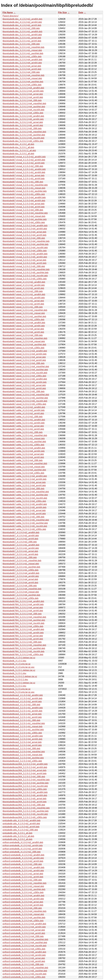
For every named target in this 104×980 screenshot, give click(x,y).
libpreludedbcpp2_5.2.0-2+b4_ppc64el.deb (23, 758)
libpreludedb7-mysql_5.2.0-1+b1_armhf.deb (24, 179)
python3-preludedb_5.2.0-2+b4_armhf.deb (23, 905)
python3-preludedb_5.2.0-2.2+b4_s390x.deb (24, 949)
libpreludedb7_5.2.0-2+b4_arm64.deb (21, 576)
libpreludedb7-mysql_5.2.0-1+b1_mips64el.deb (25, 185)
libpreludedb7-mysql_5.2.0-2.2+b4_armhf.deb (24, 235)
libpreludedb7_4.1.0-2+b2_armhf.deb (20, 539)
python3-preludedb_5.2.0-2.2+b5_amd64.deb (24, 952)
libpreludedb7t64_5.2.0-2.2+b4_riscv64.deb (23, 623)
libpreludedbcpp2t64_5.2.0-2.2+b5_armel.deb (24, 799)
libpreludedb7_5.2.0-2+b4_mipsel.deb (21, 592)
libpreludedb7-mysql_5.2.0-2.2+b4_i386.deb (24, 238)
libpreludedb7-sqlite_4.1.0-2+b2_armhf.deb (23, 413)
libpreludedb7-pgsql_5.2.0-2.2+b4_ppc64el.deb (25, 370)
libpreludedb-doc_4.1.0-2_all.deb (18, 144)
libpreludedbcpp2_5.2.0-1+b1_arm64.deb (22, 711)
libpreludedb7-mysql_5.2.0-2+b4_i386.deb (23, 210)
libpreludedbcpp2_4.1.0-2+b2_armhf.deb (22, 702)
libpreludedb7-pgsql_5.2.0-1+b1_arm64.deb (24, 298)
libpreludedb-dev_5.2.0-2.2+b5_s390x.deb (23, 141)
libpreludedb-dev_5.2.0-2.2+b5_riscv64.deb (23, 138)
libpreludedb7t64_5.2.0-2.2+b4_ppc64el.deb (24, 620)
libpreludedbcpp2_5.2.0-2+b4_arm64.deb (22, 739)
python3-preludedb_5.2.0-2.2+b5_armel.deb (24, 958)
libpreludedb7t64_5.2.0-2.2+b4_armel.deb (23, 608)
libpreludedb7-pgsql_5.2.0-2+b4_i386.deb (23, 335)
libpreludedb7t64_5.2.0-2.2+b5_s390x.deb (23, 655)
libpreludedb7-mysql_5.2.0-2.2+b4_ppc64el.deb (25, 244)
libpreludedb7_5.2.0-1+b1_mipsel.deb (21, 564)
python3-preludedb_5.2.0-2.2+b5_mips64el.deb (25, 968)
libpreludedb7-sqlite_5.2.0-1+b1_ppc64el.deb (24, 442)
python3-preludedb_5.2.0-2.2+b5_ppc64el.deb (25, 971)
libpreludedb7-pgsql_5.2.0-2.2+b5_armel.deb (24, 385)
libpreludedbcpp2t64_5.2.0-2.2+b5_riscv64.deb (25, 814)
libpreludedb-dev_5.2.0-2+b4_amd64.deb (22, 60)
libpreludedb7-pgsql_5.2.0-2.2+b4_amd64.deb (25, 351)
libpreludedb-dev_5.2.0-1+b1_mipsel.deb (22, 50)
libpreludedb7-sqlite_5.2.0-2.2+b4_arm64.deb (24, 479)
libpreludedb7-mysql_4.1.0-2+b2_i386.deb (23, 166)
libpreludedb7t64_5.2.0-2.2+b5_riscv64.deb (23, 651)
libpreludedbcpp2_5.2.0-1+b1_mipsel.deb (22, 726)
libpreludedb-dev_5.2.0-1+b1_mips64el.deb (23, 47)
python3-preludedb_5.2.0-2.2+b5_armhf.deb (24, 961)
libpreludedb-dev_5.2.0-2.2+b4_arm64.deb (23, 91)
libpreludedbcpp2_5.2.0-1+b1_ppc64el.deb (23, 730)
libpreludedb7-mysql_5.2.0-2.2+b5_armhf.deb (24, 263)
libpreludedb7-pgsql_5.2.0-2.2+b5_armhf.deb (24, 388)
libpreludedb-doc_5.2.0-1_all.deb (18, 147)
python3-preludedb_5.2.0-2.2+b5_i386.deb (23, 964)
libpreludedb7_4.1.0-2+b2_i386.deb (20, 542)
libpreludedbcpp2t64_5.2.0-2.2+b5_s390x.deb (25, 817)
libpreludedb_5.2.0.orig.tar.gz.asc (19, 692)
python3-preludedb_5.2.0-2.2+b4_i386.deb (23, 936)
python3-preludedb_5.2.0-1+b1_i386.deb (22, 880)
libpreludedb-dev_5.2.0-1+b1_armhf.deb (22, 41)
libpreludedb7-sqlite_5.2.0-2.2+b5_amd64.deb (25, 504)
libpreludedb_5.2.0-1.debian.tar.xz (19, 670)
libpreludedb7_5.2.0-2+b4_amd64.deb (21, 573)
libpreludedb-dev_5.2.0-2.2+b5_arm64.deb (23, 119)
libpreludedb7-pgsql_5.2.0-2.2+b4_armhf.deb (24, 360)
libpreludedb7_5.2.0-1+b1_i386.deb (20, 557)
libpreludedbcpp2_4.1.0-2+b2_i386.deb (21, 705)
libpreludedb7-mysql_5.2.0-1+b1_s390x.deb (24, 194)
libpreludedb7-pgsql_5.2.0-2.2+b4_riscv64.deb (25, 373)
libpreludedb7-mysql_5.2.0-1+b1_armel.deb (23, 175)
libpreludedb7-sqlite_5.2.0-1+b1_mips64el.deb (25, 435)
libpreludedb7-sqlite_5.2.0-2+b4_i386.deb (23, 460)
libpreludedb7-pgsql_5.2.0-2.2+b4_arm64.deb (25, 354)
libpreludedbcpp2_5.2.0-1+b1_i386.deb (21, 720)
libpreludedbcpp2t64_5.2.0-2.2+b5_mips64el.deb (26, 808)
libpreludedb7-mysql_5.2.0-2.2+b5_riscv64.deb (25, 276)
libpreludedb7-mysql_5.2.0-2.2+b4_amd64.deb (25, 226)
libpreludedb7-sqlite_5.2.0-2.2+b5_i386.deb (23, 517)
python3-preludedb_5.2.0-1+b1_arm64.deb (23, 871)
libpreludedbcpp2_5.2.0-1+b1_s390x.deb (22, 733)
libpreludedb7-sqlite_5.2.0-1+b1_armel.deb (23, 426)
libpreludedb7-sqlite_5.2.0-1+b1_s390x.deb (23, 445)
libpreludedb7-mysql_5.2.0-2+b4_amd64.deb (24, 197)
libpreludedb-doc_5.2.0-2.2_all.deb (19, 150)
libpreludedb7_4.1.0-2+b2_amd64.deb (21, 532)
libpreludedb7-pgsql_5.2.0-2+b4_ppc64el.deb (24, 345)
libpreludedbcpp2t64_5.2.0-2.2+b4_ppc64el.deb (26, 783)
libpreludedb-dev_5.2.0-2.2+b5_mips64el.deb (24, 132)
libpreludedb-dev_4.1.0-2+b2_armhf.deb (22, 25)
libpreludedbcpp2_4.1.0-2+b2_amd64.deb (23, 695)
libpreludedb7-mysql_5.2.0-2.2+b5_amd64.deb (25, 254)
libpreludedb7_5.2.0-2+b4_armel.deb (20, 579)
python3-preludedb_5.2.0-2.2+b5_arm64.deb (24, 955)
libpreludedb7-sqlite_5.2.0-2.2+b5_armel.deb (24, 510)
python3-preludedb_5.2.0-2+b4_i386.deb (22, 908)
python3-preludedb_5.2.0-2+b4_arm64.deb (23, 899)
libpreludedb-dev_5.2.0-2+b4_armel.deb (22, 66)
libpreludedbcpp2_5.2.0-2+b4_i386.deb (21, 749)
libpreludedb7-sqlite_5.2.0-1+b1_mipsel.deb (24, 438)
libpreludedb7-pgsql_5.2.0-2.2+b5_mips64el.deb (26, 395)
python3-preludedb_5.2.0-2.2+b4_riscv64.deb (24, 946)
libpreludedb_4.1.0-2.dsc (14, 661)
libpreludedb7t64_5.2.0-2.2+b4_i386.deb (22, 614)
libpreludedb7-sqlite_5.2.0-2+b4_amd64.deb (24, 448)
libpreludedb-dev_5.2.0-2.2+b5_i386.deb (22, 128)
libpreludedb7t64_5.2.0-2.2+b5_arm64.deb (23, 633)
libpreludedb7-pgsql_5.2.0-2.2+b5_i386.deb (23, 392)
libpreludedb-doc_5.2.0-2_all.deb (18, 154)
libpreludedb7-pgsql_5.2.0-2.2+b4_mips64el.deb (26, 367)
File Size (62, 12)
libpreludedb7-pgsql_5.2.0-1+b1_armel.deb (23, 301)
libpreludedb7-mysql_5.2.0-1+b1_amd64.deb (24, 169)
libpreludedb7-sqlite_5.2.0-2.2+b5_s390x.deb (24, 529)
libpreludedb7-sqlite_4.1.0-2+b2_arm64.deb (24, 410)
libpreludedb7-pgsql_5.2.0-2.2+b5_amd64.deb (25, 379)
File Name (8, 12)
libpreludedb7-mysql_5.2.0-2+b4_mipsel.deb (24, 216)
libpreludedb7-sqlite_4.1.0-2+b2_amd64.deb (24, 407)
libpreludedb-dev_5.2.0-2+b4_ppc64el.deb (23, 82)
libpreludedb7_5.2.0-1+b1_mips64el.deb (22, 561)
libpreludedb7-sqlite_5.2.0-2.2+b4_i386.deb (23, 489)
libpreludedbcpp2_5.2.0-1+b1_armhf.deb (22, 717)
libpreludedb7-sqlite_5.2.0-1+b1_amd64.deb (24, 420)
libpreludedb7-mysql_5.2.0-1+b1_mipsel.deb (24, 188)
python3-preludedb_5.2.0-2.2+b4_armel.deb (24, 930)
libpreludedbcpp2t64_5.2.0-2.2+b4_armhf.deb (25, 773)
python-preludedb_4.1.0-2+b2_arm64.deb (23, 845)
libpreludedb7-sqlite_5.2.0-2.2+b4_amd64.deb (25, 476)
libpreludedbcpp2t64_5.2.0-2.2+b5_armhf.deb (25, 802)
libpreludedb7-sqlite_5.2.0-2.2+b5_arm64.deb (24, 507)
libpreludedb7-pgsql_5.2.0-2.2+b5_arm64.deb (25, 382)
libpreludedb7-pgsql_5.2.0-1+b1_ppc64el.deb (24, 316)
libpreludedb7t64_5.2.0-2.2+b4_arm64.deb (23, 604)
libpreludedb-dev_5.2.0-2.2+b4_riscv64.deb (23, 110)
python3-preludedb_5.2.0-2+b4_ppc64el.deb (24, 918)
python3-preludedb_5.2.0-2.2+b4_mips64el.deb (25, 939)
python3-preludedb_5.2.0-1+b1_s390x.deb (23, 892)
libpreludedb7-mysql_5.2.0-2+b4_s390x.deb (24, 222)
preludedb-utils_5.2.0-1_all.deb (17, 833)
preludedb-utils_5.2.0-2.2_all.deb (18, 836)
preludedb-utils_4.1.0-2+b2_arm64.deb (21, 824)
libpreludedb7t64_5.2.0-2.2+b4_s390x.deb (23, 626)
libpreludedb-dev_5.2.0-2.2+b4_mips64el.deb (24, 103)
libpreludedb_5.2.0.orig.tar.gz (17, 689)
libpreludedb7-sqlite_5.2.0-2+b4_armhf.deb (23, 457)
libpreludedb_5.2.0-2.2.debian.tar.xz (20, 676)
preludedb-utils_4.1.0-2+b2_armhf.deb (21, 827)
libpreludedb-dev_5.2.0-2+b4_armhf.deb (22, 69)
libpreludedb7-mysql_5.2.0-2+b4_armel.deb (23, 204)
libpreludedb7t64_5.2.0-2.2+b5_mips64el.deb (24, 645)
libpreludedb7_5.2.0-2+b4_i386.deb (20, 586)
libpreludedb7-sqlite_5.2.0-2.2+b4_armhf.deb (24, 485)
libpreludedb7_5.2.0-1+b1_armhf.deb (20, 554)
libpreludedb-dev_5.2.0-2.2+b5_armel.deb (23, 122)
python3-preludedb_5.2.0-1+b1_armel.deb (23, 874)
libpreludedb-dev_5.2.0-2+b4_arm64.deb (22, 63)
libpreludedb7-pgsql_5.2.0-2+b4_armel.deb (23, 329)
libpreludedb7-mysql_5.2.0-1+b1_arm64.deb (24, 172)
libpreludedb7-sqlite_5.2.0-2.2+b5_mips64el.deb (26, 520)
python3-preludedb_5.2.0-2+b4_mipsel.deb (23, 914)
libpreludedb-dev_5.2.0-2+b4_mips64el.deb (23, 75)
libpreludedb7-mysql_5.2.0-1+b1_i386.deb (23, 182)
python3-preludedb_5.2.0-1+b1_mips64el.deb (24, 883)
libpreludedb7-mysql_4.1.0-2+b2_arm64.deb (24, 160)
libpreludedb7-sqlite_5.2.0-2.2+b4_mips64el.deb (26, 492)
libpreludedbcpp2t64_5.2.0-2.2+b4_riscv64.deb (25, 786)
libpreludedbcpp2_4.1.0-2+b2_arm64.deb (22, 698)
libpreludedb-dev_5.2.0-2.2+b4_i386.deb (22, 100)
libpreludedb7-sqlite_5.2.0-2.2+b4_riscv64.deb (25, 498)
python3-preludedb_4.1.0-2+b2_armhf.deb (23, 861)
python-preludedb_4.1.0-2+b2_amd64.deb (23, 842)
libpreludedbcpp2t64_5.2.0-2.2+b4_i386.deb (24, 777)
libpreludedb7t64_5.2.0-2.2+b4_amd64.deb (23, 601)
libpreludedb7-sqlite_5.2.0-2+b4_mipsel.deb (24, 467)
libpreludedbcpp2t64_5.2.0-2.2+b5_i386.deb (24, 805)
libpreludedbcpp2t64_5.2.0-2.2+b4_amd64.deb (25, 764)
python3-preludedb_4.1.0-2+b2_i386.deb (22, 864)
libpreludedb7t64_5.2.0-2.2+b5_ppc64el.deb (24, 648)
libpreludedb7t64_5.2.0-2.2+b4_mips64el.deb (24, 617)
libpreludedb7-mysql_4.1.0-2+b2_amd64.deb (24, 157)
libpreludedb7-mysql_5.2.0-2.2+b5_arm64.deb (25, 257)
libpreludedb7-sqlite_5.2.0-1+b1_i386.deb (23, 432)
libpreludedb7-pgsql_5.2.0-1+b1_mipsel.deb (24, 313)
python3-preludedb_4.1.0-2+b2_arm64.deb (23, 858)
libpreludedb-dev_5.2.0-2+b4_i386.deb (21, 72)
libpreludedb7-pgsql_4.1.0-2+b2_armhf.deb (23, 288)
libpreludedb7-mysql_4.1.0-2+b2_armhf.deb (24, 163)
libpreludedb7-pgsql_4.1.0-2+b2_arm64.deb (24, 285)
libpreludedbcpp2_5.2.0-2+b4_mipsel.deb (22, 755)
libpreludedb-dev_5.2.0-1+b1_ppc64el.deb (23, 53)
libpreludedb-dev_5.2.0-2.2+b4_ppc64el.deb (24, 107)
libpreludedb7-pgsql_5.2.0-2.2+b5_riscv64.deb (25, 401)
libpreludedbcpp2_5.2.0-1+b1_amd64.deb (23, 708)
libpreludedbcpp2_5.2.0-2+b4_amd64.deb (23, 736)
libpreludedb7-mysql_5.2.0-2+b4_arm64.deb (24, 201)
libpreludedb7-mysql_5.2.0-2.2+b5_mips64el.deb (26, 269)
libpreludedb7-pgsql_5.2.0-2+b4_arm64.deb (24, 326)
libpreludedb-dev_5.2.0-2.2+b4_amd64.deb (23, 88)
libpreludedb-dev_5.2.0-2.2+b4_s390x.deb (23, 113)
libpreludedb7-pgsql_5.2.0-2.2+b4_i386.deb (23, 363)
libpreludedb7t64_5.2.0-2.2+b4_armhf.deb (23, 611)
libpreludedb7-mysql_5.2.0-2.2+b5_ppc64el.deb (25, 273)
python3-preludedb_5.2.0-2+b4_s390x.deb (23, 921)
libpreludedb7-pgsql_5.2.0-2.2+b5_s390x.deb (24, 404)
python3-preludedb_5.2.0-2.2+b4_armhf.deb (24, 933)
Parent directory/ (10, 16)
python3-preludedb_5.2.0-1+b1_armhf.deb (23, 877)
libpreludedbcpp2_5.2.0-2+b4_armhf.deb (22, 745)
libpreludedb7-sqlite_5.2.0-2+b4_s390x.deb (23, 473)
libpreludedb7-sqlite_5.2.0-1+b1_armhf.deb (23, 429)
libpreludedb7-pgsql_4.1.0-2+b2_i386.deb (23, 291)
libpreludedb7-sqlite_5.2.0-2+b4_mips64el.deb (25, 463)
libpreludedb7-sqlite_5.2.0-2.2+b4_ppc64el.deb (25, 495)
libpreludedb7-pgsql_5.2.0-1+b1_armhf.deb (23, 304)
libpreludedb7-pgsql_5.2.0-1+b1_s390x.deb (23, 320)
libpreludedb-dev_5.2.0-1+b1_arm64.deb (22, 35)
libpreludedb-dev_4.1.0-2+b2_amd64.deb (22, 19)
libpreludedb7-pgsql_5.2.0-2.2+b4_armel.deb (24, 357)
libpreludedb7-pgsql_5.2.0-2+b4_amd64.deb (24, 323)
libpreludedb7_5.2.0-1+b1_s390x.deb (21, 570)
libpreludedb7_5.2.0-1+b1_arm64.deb (21, 548)
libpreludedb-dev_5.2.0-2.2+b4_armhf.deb (23, 97)
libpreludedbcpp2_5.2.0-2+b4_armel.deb (22, 742)
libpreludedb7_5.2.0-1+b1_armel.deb (20, 551)
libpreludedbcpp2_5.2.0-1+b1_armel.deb (22, 714)
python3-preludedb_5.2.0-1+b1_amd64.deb (23, 867)
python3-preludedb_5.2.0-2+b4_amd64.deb (23, 896)
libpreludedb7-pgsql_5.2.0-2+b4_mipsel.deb (24, 341)
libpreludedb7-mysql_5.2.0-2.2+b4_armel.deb (24, 232)
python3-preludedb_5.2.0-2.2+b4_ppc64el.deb (25, 943)
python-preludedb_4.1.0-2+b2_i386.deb (22, 852)
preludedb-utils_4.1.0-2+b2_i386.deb (20, 830)
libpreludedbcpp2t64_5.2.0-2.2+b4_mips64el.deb (26, 780)
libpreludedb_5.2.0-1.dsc (14, 673)
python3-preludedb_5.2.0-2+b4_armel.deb (23, 902)
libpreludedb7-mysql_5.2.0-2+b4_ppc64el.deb (25, 219)
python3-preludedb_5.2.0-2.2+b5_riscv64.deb (24, 974)
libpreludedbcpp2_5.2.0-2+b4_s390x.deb (22, 761)
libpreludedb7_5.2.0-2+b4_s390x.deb (21, 598)
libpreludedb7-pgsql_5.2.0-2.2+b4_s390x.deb (24, 376)
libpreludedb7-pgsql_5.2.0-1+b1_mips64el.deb (25, 310)
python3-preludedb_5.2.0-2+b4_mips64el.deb (24, 911)
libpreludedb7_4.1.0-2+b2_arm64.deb (21, 536)
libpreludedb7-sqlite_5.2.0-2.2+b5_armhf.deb (24, 514)
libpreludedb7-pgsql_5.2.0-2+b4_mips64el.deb (25, 338)
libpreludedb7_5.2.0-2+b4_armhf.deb (20, 583)
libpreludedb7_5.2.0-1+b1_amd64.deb (21, 545)
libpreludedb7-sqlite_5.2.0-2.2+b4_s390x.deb (24, 501)
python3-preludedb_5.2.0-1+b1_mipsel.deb (23, 886)
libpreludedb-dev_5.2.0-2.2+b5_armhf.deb (23, 125)
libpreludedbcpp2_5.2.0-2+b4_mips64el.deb (24, 752)
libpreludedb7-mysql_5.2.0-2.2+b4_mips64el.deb (26, 241)
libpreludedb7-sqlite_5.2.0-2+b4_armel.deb (23, 454)
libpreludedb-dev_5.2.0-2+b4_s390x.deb (22, 85)
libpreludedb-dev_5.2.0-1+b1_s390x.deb (22, 57)
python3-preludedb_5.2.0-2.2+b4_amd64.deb (24, 924)
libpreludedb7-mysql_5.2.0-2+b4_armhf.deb (24, 207)
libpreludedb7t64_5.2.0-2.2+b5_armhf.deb (23, 639)
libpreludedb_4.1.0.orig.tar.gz (17, 664)
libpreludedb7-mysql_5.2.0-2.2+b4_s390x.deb (25, 251)
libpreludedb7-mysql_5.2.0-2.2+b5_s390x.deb (25, 279)
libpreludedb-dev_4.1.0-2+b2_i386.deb (21, 28)
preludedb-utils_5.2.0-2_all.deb (17, 839)
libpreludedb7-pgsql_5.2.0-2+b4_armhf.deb (23, 332)
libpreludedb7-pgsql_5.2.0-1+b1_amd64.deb (24, 294)
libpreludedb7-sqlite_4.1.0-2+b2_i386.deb (23, 417)
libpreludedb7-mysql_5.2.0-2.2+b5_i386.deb (24, 266)
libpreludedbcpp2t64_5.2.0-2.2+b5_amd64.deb (25, 792)
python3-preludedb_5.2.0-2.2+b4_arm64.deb (24, 927)
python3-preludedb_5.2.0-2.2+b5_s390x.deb (24, 977)
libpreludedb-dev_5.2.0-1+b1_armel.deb (22, 38)
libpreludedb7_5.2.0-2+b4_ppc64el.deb (21, 595)
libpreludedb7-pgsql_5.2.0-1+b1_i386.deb (23, 307)
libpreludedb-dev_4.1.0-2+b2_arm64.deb (22, 22)
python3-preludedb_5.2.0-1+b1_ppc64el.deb (24, 889)
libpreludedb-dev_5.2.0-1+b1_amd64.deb (22, 32)
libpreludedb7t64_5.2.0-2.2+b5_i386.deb (22, 642)
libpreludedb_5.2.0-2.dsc (14, 686)
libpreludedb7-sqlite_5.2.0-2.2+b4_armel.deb (24, 482)
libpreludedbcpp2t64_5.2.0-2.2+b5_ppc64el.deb (26, 811)
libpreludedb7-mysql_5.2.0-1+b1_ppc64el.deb (25, 191)
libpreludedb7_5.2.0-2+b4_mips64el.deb (22, 589)
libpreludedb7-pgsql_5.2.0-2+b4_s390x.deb (23, 348)
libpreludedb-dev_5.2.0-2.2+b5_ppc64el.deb (24, 135)
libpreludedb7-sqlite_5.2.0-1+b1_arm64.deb (24, 423)
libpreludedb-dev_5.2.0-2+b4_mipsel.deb (22, 78)
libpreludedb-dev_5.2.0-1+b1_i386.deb (21, 44)
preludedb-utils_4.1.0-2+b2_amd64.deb (22, 820)
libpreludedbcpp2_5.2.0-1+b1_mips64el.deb (24, 723)
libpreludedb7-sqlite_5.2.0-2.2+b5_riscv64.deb (25, 526)
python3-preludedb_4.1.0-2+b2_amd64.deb (23, 855)
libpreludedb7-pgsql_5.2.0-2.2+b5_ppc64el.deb (25, 398)
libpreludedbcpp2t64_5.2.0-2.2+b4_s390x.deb (25, 789)
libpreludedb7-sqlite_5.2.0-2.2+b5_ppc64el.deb (25, 523)
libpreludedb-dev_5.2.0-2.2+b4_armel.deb (23, 94)
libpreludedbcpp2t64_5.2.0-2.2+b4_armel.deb (24, 770)
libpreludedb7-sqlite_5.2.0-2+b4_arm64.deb (24, 451)
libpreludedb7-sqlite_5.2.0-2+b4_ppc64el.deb (24, 470)
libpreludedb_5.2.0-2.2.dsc (15, 680)
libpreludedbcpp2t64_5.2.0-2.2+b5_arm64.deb (25, 795)
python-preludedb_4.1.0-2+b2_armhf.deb (22, 849)
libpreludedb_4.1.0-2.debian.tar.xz (19, 658)
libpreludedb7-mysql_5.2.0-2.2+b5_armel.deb (24, 260)
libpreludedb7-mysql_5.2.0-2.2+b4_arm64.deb (25, 229)
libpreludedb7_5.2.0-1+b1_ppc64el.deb (21, 567)
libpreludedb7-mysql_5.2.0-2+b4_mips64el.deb (25, 213)
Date (81, 12)
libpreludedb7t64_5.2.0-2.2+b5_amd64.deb (23, 629)
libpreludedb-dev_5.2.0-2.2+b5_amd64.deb (23, 116)
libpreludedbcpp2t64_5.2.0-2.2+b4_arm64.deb (25, 767)
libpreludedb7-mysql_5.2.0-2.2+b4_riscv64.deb (25, 248)
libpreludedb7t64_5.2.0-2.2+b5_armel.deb (23, 636)
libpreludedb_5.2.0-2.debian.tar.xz (19, 683)
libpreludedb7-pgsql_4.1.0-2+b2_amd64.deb (24, 282)
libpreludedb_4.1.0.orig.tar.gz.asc (19, 667)
